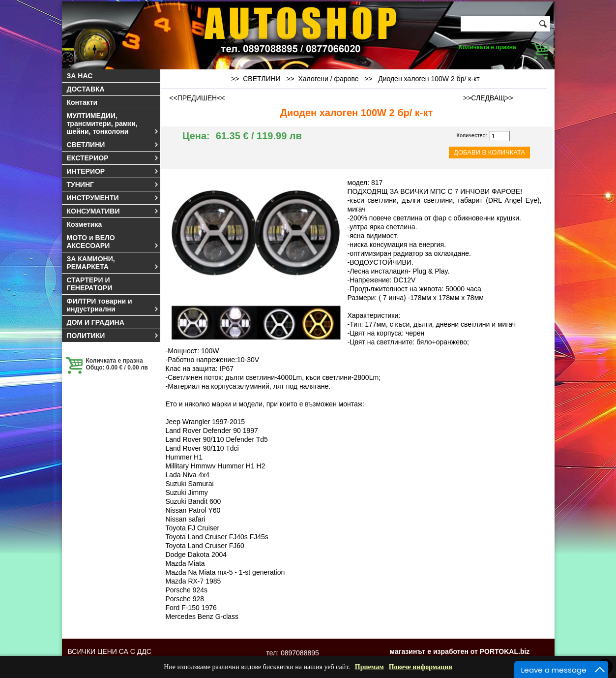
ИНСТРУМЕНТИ (113, 198)
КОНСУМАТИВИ (113, 211)
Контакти (82, 102)
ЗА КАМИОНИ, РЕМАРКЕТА (113, 263)
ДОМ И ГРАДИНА (96, 322)
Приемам (369, 667)
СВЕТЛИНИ (113, 145)
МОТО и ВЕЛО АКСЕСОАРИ (113, 242)
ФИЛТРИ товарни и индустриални (113, 305)
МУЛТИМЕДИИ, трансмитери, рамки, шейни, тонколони (113, 123)
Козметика (85, 224)
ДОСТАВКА (86, 89)
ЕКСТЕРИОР (113, 158)
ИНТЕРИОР (113, 171)
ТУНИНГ (113, 185)
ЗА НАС (80, 76)
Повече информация (421, 667)
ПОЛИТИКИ (113, 336)
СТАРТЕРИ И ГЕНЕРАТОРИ (90, 284)
